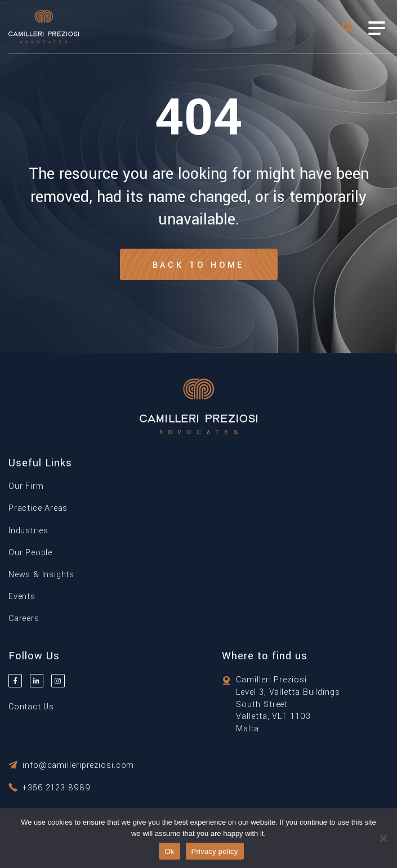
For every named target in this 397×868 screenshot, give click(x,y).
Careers (24, 619)
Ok (169, 851)
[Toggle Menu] (377, 28)
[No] (383, 838)
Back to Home (199, 265)
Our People (30, 553)
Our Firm (26, 486)
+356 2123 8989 (57, 788)
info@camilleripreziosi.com (78, 765)
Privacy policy (215, 851)
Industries (28, 531)
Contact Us (31, 707)
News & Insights (41, 575)
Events (22, 597)
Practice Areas (38, 508)
